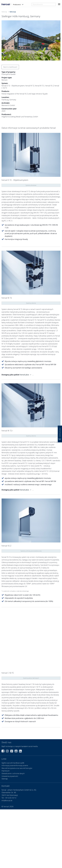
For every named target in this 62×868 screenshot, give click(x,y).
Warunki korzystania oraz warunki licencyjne (17, 768)
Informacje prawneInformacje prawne (15, 765)
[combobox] (44, 4)
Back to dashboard (10, 67)
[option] (31, 40)
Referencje (4, 12)
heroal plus (25, 375)
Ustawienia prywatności (10, 776)
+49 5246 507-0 (10, 798)
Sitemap (5, 779)
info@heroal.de (7, 800)
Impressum (6, 771)
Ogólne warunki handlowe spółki (13, 763)
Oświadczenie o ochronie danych (13, 773)
